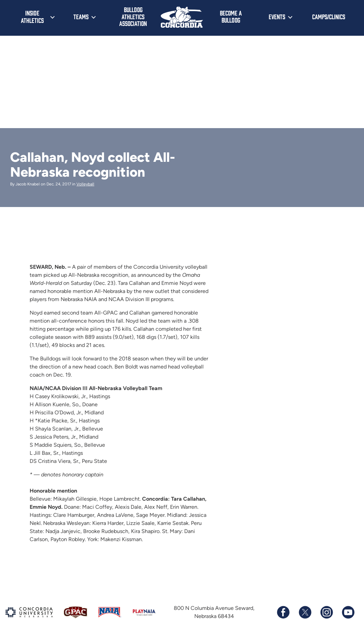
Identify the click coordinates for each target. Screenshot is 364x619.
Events (277, 17)
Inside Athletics (32, 17)
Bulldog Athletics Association (133, 16)
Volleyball (85, 184)
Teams (81, 17)
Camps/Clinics (329, 17)
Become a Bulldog (231, 16)
